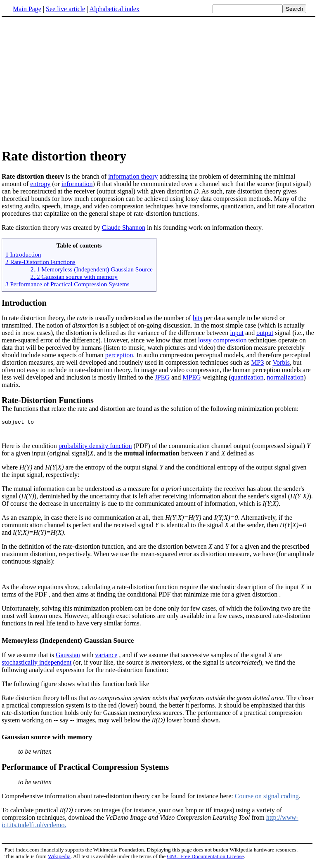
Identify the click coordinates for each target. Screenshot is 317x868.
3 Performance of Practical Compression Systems (67, 284)
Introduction (24, 303)
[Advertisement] (71, 82)
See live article (65, 9)
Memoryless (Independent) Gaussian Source (68, 644)
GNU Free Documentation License (205, 860)
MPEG (192, 377)
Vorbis (281, 362)
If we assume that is (29, 659)
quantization (247, 377)
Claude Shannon (124, 228)
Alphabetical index (114, 9)
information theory (133, 176)
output (265, 333)
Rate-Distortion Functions (48, 400)
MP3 (257, 362)
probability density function (95, 448)
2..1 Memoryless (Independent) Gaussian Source (92, 269)
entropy (40, 184)
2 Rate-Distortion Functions (40, 262)
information (77, 184)
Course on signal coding (267, 800)
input (237, 333)
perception (119, 355)
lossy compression (222, 340)
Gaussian (68, 659)
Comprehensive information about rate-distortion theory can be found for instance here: (158, 785)
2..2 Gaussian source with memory (74, 277)
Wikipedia (59, 860)
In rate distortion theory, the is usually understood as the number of (97, 318)
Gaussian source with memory (47, 741)
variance (106, 659)
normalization (285, 377)
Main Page (27, 9)
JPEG (162, 377)
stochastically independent (37, 666)
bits (198, 318)
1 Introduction (23, 254)
